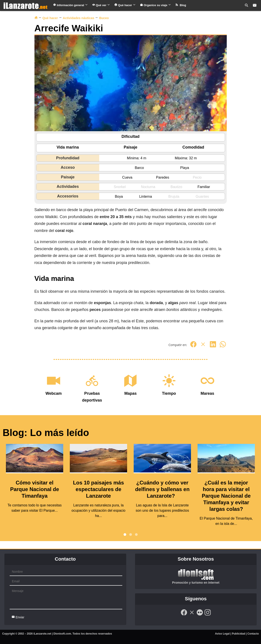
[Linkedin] (213, 347)
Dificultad (130, 136)
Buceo (104, 18)
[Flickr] (200, 615)
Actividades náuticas (78, 18)
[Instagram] (208, 615)
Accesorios (68, 196)
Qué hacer (125, 5)
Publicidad (238, 634)
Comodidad (193, 147)
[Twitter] (203, 347)
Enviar (18, 617)
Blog (181, 5)
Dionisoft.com (62, 634)
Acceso (68, 167)
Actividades (68, 187)
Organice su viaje (156, 5)
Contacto (253, 634)
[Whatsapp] (223, 347)
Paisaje (130, 147)
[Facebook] (193, 347)
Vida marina (68, 147)
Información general (70, 5)
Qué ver (101, 5)
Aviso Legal (222, 634)
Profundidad (68, 158)
